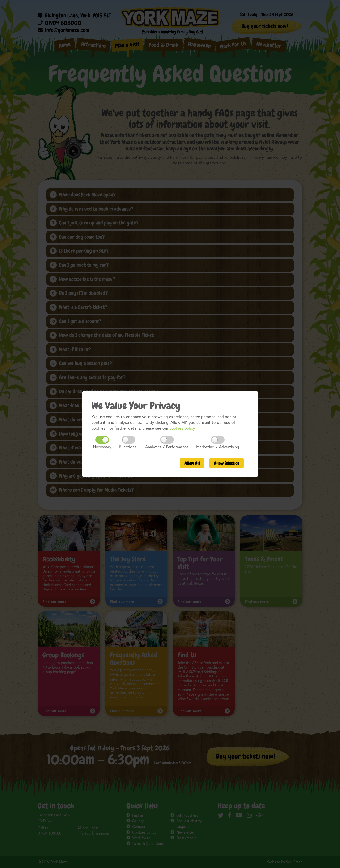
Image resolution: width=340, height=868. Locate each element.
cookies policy (182, 428)
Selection (227, 463)
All (192, 463)
